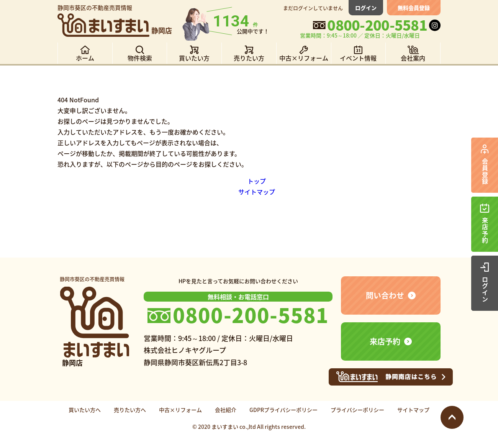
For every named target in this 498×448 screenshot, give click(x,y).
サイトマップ (257, 192)
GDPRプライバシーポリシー (283, 410)
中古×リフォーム (180, 410)
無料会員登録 (414, 8)
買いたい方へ (85, 410)
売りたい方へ (130, 410)
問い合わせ (385, 295)
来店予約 (385, 341)
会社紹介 (226, 410)
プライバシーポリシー (357, 410)
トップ (257, 181)
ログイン (366, 8)
